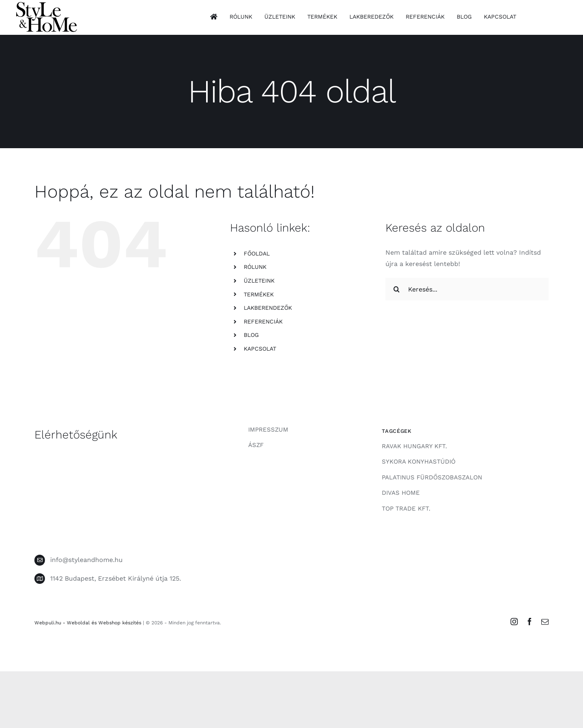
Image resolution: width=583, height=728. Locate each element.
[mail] (545, 622)
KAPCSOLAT (260, 349)
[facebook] (530, 622)
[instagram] (514, 622)
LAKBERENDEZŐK (268, 308)
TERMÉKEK (259, 294)
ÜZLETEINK (259, 281)
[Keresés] (397, 289)
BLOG (251, 335)
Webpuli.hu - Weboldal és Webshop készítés (88, 623)
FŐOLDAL (257, 253)
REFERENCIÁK (263, 321)
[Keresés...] (467, 289)
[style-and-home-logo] (47, 5)
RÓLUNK (255, 267)
